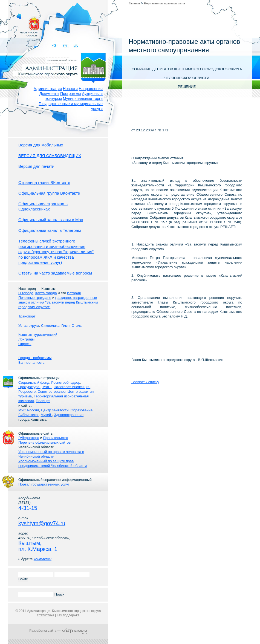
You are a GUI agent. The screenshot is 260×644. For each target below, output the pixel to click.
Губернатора (29, 438)
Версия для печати (36, 166)
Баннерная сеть (31, 363)
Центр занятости (55, 410)
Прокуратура (29, 387)
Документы (49, 94)
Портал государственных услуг (44, 484)
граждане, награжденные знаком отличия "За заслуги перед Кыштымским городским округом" (58, 302)
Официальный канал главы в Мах (51, 220)
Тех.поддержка (68, 615)
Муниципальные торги (83, 99)
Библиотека (28, 415)
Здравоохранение (69, 415)
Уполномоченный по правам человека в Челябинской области (51, 454)
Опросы (25, 344)
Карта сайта (76, 46)
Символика (50, 326)
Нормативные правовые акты (164, 3)
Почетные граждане (35, 298)
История (74, 293)
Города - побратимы (35, 358)
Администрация (48, 89)
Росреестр (27, 392)
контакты (43, 559)
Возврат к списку (145, 382)
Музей (46, 415)
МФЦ (47, 387)
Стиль (76, 326)
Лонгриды (26, 339)
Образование (82, 410)
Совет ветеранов (51, 392)
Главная (134, 3)
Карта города (46, 293)
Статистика (46, 615)
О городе (26, 293)
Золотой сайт (15, 24)
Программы (71, 94)
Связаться (65, 46)
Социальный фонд (34, 382)
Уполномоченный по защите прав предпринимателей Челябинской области (53, 463)
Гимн (65, 326)
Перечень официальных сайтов (44, 442)
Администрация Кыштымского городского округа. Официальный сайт (61, 67)
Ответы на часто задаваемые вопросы (55, 273)
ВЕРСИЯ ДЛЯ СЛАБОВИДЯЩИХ (50, 156)
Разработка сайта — (58, 631)
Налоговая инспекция (72, 387)
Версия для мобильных (41, 145)
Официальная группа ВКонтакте (49, 193)
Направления (91, 89)
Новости (70, 89)
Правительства (56, 438)
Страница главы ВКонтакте (44, 182)
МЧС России (29, 410)
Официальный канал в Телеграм (50, 230)
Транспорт (27, 316)
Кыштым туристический (38, 335)
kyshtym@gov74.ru (42, 523)
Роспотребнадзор (66, 382)
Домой (55, 46)
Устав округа (29, 326)
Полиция (43, 401)
